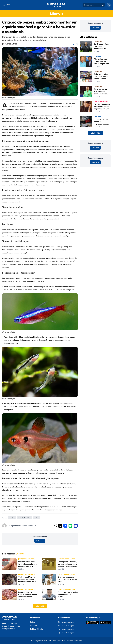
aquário (12, 518)
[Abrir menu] (6, 5)
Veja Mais (95, 133)
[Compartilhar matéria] (77, 44)
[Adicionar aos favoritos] (73, 44)
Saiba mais (40, 541)
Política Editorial (37, 629)
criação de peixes (25, 518)
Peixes (37, 518)
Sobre (33, 622)
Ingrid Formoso (16, 526)
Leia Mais (40, 606)
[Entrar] (109, 5)
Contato (33, 625)
